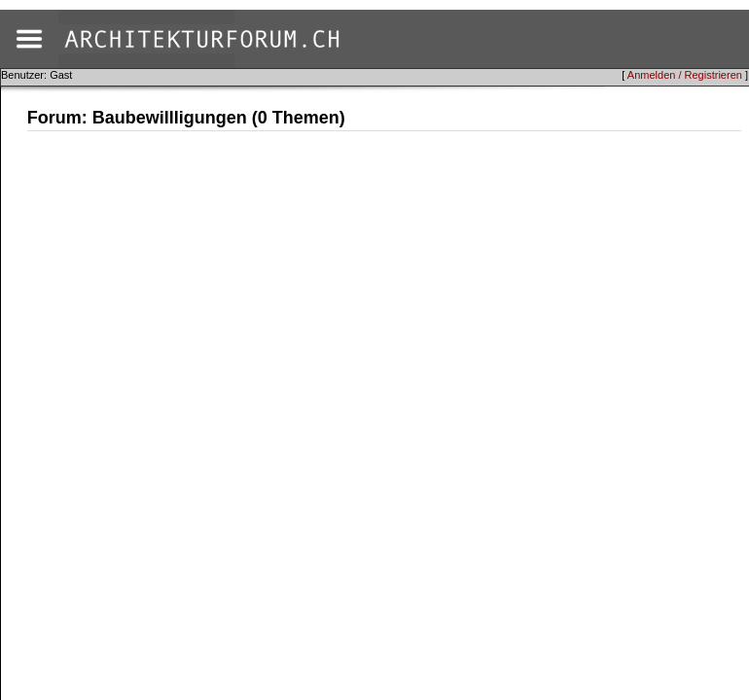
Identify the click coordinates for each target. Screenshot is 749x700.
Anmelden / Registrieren (685, 75)
